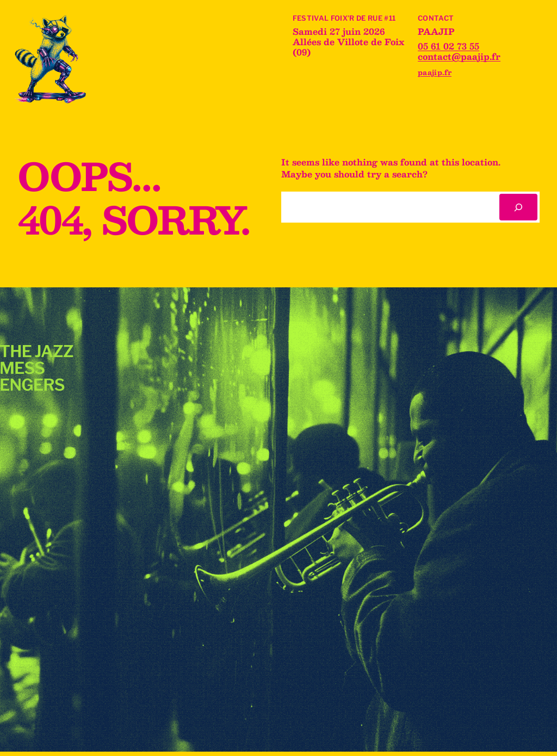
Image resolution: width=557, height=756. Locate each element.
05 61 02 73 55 (448, 46)
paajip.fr (435, 72)
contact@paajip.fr (459, 57)
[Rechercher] (518, 207)
